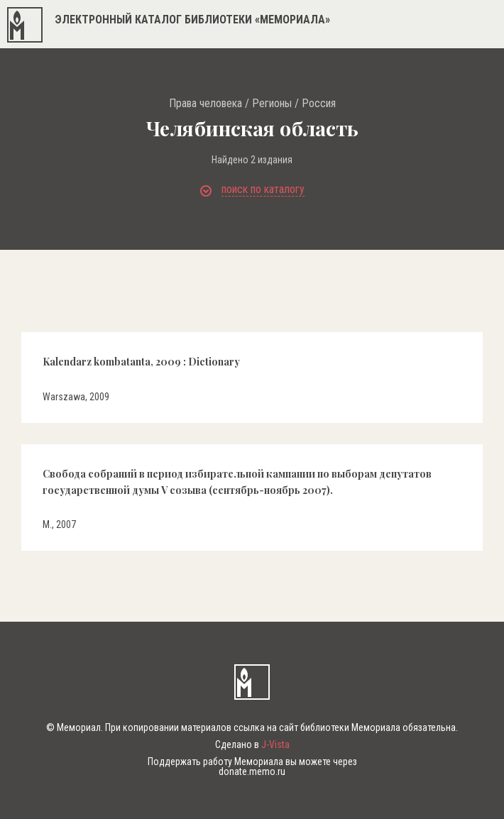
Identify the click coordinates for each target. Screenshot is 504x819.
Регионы (272, 104)
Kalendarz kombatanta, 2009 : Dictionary (141, 362)
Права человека (206, 104)
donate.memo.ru (252, 771)
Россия (319, 104)
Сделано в (252, 744)
